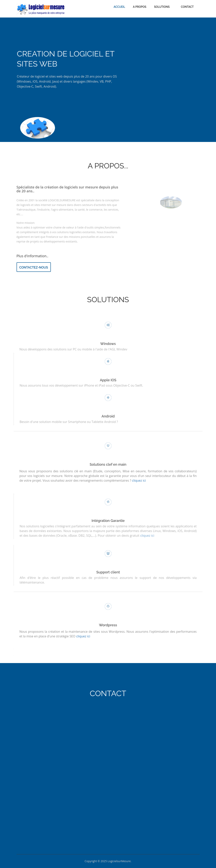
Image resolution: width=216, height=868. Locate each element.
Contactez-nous (34, 267)
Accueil (119, 7)
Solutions (162, 7)
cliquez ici (147, 535)
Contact (187, 7)
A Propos (140, 7)
